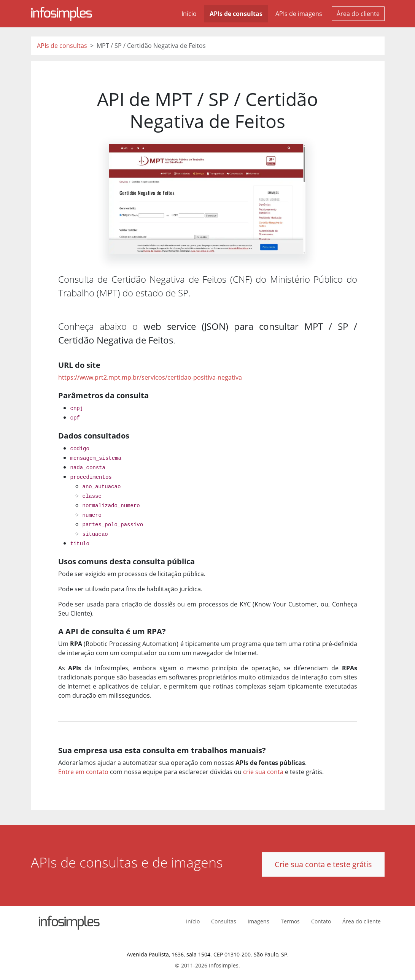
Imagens (258, 921)
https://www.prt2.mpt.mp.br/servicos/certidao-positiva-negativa (150, 377)
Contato (321, 921)
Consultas (224, 921)
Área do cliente (358, 14)
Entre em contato (83, 772)
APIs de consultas (236, 14)
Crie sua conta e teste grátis (323, 864)
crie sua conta (263, 772)
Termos (290, 921)
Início (189, 14)
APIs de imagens (299, 14)
